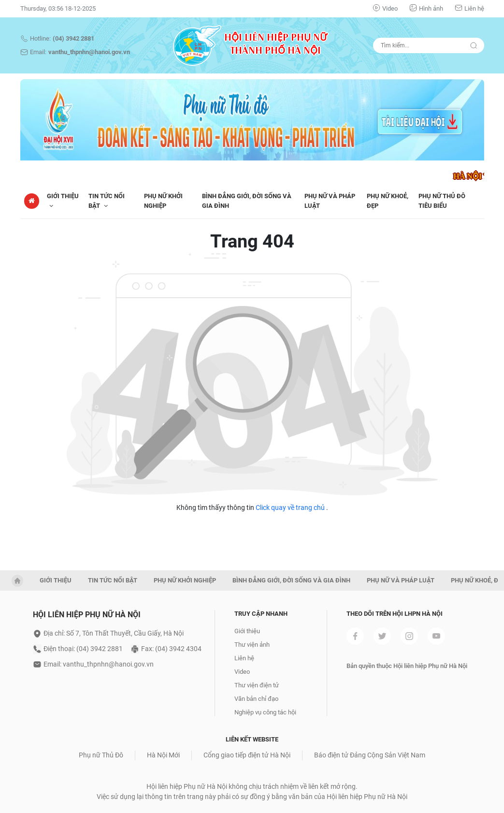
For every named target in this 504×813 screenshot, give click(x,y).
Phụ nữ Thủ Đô (101, 755)
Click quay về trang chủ (290, 508)
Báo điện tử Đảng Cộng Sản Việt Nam (370, 755)
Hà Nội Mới (163, 755)
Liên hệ (474, 8)
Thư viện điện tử (257, 685)
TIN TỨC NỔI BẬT (113, 580)
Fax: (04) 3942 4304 (171, 649)
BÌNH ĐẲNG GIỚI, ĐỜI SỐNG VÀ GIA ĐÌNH (291, 580)
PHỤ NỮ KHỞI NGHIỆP (185, 580)
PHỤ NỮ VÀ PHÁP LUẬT (401, 580)
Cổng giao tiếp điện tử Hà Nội (247, 755)
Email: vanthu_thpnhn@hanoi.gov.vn (99, 664)
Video (390, 8)
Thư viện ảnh (252, 645)
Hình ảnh (431, 8)
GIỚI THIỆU (56, 580)
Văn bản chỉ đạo (256, 699)
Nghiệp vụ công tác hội (265, 712)
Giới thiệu (247, 631)
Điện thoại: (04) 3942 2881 (83, 649)
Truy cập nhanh (261, 614)
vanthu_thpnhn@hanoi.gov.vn (89, 52)
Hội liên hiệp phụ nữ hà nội (87, 615)
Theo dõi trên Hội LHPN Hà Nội (395, 614)
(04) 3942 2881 (73, 38)
